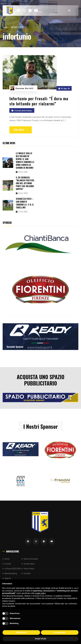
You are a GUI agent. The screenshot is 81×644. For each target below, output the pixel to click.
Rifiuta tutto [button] (21, 632)
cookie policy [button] (40, 593)
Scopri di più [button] (41, 639)
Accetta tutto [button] (60, 632)
